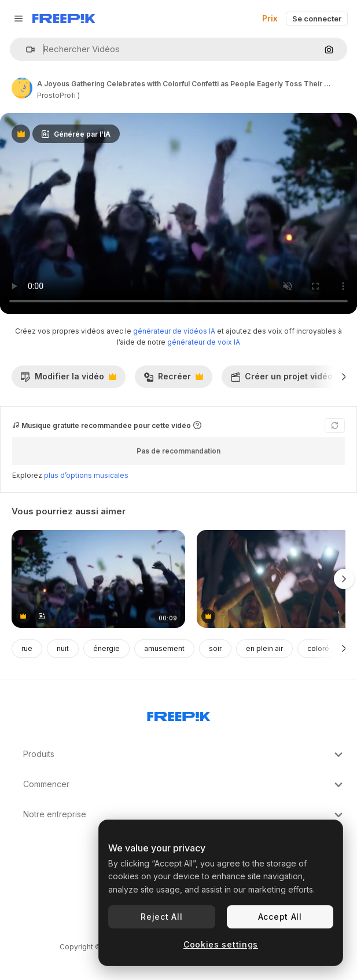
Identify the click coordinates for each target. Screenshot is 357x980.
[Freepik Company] (179, 714)
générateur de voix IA (204, 342)
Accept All (280, 917)
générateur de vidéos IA (174, 331)
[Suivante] (344, 376)
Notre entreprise (184, 815)
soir (215, 648)
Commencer (184, 785)
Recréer (173, 379)
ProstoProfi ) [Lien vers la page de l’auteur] (58, 95)
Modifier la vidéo (68, 379)
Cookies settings (221, 944)
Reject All (161, 917)
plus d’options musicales (86, 475)
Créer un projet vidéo (288, 379)
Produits (184, 755)
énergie (106, 648)
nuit (63, 648)
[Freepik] (64, 19)
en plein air (264, 648)
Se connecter (317, 19)
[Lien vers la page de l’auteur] (22, 88)
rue (27, 648)
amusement (164, 648)
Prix (270, 18)
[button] (26, 50)
